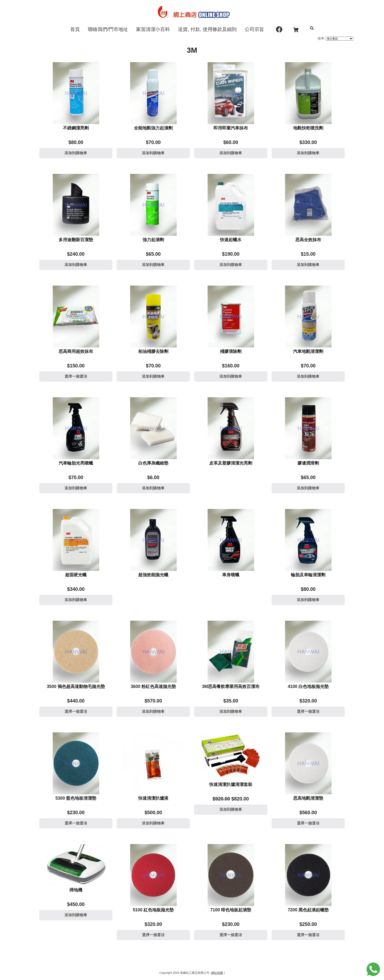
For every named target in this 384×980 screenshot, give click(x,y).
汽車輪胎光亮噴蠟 (76, 463)
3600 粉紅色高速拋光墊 (153, 686)
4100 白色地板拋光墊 (308, 686)
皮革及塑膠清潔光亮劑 (231, 463)
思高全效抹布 (308, 240)
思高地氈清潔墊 (308, 798)
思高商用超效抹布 (76, 351)
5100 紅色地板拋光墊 (153, 910)
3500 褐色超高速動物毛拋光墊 (76, 686)
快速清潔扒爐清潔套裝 (231, 784)
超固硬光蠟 (76, 575)
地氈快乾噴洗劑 (308, 128)
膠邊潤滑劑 (308, 463)
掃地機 (76, 890)
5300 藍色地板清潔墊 (76, 798)
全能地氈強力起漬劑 (153, 128)
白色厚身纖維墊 (153, 463)
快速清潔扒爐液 (153, 798)
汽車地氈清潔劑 (308, 351)
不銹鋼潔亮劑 (76, 128)
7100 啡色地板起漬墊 (231, 910)
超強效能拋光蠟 (153, 575)
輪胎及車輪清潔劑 (308, 575)
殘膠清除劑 (231, 351)
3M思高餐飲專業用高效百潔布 (231, 686)
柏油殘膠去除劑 (153, 351)
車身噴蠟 (231, 575)
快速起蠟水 (231, 240)
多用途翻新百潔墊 (76, 240)
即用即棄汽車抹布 (231, 128)
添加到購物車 (76, 153)
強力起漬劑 (153, 240)
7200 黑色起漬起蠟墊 (308, 910)
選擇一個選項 (76, 376)
